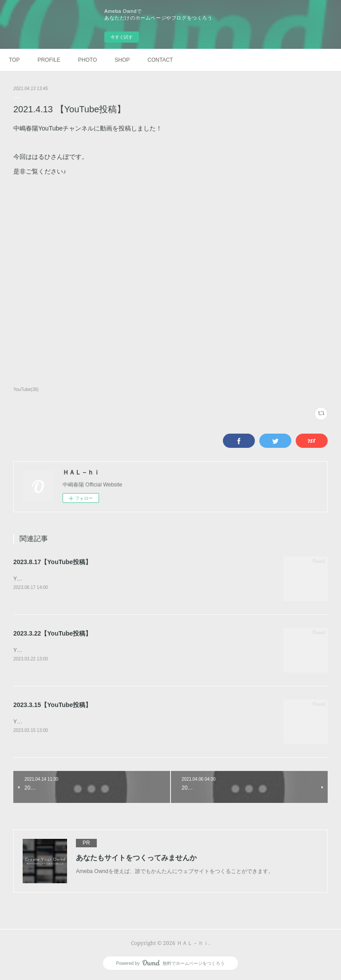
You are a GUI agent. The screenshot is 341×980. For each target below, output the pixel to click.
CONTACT (160, 60)
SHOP (122, 60)
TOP (14, 60)
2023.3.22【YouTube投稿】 (52, 633)
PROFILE (49, 60)
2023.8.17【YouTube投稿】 (52, 562)
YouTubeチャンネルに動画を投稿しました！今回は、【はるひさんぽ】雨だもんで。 (114, 579)
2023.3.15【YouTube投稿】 (52, 705)
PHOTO (87, 60)
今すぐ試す (122, 37)
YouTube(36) (26, 389)
